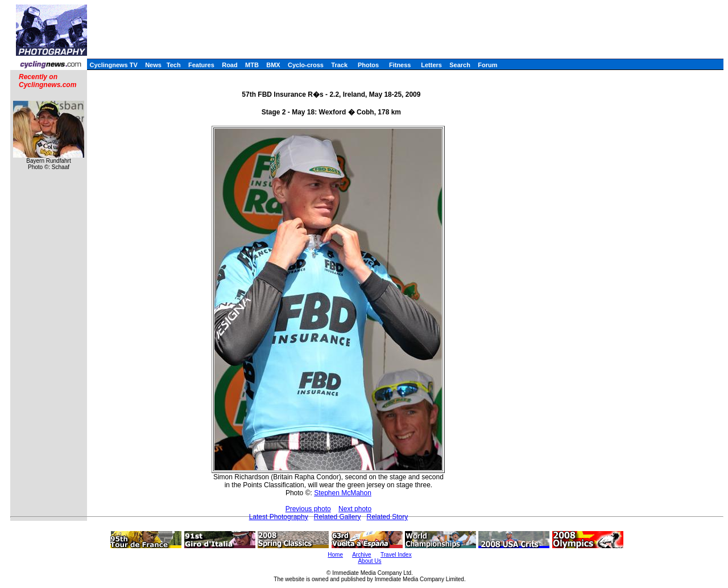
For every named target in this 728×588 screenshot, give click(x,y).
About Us (369, 561)
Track (339, 65)
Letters (431, 65)
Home (335, 555)
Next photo (355, 509)
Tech (174, 65)
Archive (361, 555)
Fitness (400, 65)
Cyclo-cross (306, 65)
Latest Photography (279, 517)
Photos (368, 65)
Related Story (387, 517)
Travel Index (396, 555)
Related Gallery (338, 517)
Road (230, 65)
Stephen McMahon (343, 493)
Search (460, 65)
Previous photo (308, 509)
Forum (487, 65)
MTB (252, 65)
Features (201, 65)
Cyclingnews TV (113, 65)
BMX (273, 65)
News (153, 65)
